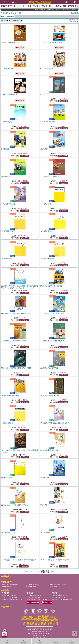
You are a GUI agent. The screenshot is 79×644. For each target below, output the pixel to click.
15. (8, 231)
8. (48, 122)
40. (56, 560)
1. (10, 42)
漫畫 (65, 6)
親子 (51, 6)
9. (5, 149)
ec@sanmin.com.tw (16, 599)
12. (50, 176)
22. (52, 313)
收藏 (39, 641)
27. (10, 395)
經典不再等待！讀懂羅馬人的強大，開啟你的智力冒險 (68, 10)
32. (50, 450)
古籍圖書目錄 (6, 586)
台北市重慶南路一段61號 (60, 595)
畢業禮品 (53, 586)
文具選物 (58, 6)
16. (47, 231)
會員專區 (71, 641)
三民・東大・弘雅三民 (10, 585)
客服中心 (24, 641)
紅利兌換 (52, 77)
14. (47, 204)
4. (47, 68)
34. (45, 478)
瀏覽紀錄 (55, 641)
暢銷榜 (4, 6)
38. (46, 532)
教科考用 (72, 6)
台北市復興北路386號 (9, 595)
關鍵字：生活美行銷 (8, 17)
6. (44, 94)
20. (52, 286)
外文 (24, 6)
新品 (12, 6)
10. (45, 149)
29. (7, 423)
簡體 (29, 6)
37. (9, 532)
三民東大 (37, 6)
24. (52, 341)
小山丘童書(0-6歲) (33, 585)
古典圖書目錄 (31, 586)
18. (47, 259)
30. (56, 423)
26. (50, 368)
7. (6, 122)
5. (9, 94)
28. (50, 395)
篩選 (75, 13)
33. (7, 478)
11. (6, 176)
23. (14, 341)
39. (19, 560)
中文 (19, 6)
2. (51, 42)
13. (9, 204)
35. (16, 505)
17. (6, 259)
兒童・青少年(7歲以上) (59, 585)
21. (16, 313)
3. (8, 68)
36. (45, 505)
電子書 (45, 6)
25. (16, 368)
